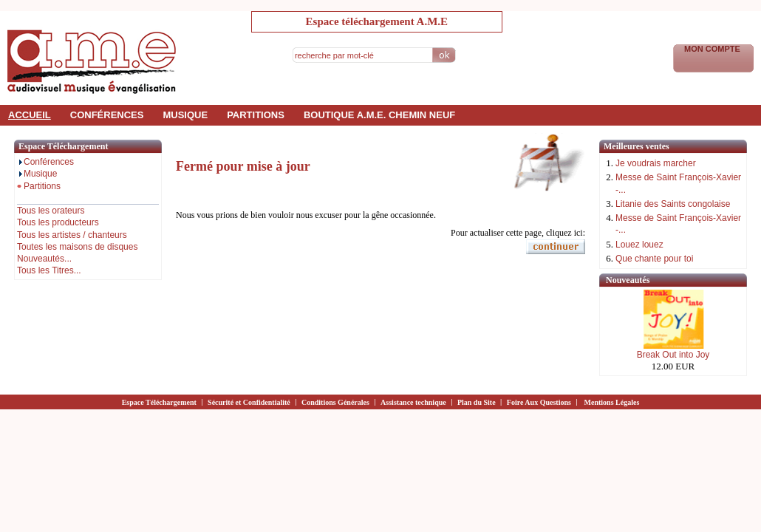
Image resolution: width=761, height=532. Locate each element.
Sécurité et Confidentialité (249, 402)
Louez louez (639, 245)
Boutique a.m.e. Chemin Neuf (379, 115)
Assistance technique (413, 402)
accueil (30, 115)
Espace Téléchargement (159, 402)
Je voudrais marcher (656, 163)
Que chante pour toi (654, 259)
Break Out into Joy (673, 355)
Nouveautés (628, 280)
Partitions (39, 186)
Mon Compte (713, 49)
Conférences (45, 162)
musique (185, 115)
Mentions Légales (612, 402)
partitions (256, 115)
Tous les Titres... (49, 270)
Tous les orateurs (51, 211)
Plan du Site (477, 402)
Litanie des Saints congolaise (673, 204)
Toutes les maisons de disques (77, 247)
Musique (37, 174)
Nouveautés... (44, 259)
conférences (107, 115)
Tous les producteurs (58, 222)
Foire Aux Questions (539, 402)
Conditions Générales (335, 402)
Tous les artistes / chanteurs (72, 235)
